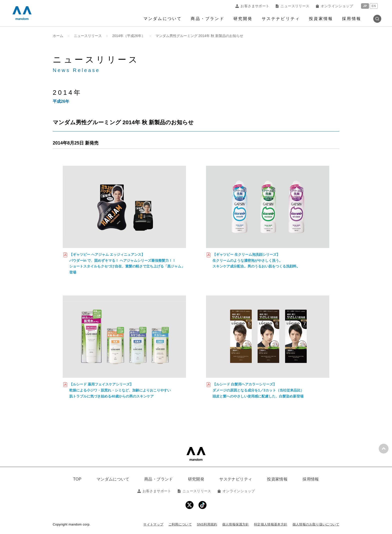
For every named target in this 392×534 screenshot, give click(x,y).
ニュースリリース (292, 6)
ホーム (58, 36)
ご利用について (180, 524)
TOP (77, 479)
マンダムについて (163, 19)
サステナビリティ (281, 19)
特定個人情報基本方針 (271, 524)
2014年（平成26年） (129, 36)
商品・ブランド (207, 19)
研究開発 (243, 19)
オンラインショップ (334, 6)
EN (374, 6)
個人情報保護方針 (236, 524)
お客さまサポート (252, 6)
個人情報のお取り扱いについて (316, 524)
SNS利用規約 (207, 524)
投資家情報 (321, 19)
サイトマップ (153, 524)
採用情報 (352, 19)
